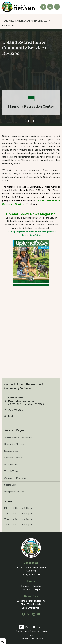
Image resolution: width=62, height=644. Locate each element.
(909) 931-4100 (31, 575)
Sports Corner (11, 485)
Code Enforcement (31, 608)
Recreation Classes (14, 444)
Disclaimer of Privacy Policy (31, 639)
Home (5, 21)
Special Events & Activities (18, 437)
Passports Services (14, 492)
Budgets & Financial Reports (31, 601)
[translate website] (50, 7)
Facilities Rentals (13, 458)
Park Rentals (11, 465)
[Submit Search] (43, 7)
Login (31, 635)
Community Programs (15, 478)
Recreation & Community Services (29, 21)
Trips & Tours (11, 471)
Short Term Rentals (31, 604)
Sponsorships (11, 451)
